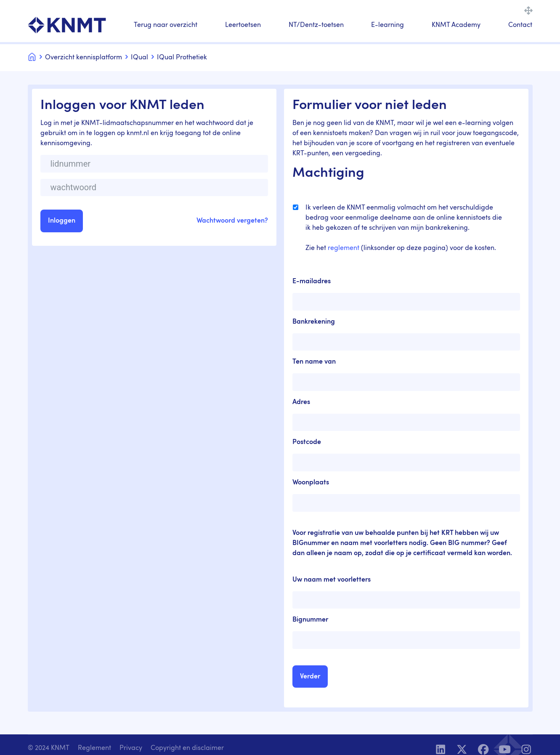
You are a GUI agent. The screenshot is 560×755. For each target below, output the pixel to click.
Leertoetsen (243, 25)
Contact (520, 25)
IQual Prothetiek (182, 58)
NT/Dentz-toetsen (316, 25)
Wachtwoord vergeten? (232, 221)
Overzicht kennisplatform (84, 58)
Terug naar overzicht (166, 25)
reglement (344, 248)
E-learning (387, 25)
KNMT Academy (456, 25)
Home (32, 56)
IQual (139, 58)
